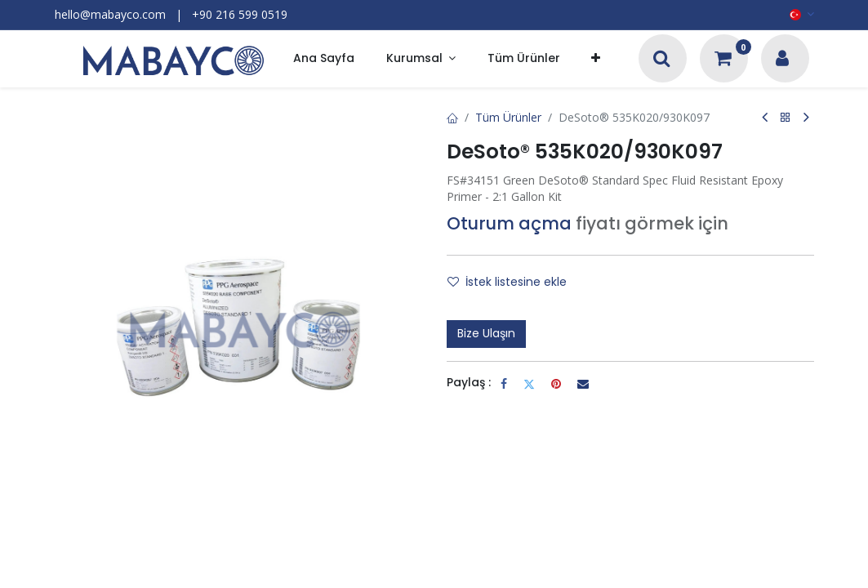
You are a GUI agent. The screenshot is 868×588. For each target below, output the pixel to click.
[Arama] (662, 60)
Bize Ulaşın (486, 333)
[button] (596, 59)
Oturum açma (509, 223)
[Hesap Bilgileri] (782, 60)
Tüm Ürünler (508, 117)
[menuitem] (324, 59)
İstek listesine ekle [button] (507, 282)
